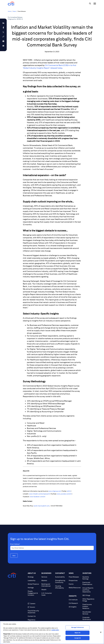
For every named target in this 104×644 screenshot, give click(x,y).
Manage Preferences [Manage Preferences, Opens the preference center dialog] (77, 628)
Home (9, 11)
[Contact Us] (34, 616)
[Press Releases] (75, 577)
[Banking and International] (47, 585)
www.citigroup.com (55, 491)
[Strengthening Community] (61, 581)
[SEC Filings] (89, 595)
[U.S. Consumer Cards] (47, 594)
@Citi (69, 491)
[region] (52, 633)
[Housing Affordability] (61, 587)
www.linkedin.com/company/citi (39, 494)
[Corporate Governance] (89, 618)
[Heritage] (34, 588)
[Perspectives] (75, 580)
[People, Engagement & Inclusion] (34, 593)
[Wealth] (47, 590)
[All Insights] (75, 607)
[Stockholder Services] (89, 613)
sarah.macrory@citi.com (42, 506)
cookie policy (55, 630)
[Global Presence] (34, 584)
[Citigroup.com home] (12, 575)
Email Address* (15, 544)
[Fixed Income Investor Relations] (89, 606)
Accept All (77, 638)
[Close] (101, 632)
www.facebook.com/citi (38, 497)
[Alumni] (34, 607)
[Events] (75, 584)
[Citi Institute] (75, 600)
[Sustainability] (61, 577)
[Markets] (47, 580)
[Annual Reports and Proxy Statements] (89, 590)
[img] (90, 4)
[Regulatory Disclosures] (34, 621)
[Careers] (34, 604)
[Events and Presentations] (89, 583)
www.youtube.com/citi (64, 494)
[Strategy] (34, 577)
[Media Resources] (75, 588)
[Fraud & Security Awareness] (34, 612)
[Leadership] (34, 580)
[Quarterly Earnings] (89, 578)
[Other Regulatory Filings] (89, 600)
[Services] (47, 577)
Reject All (77, 633)
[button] (3, 37)
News (14, 11)
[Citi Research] (75, 603)
